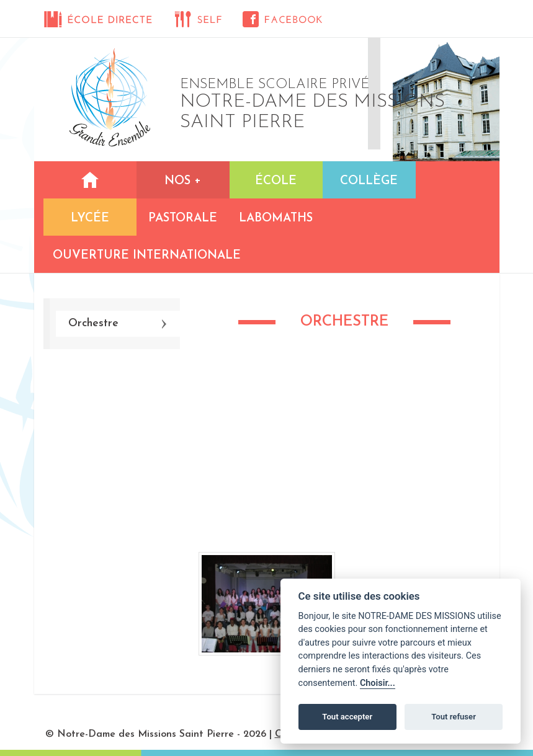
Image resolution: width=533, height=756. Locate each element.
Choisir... (378, 683)
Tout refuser (454, 717)
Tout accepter (347, 717)
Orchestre (93, 323)
